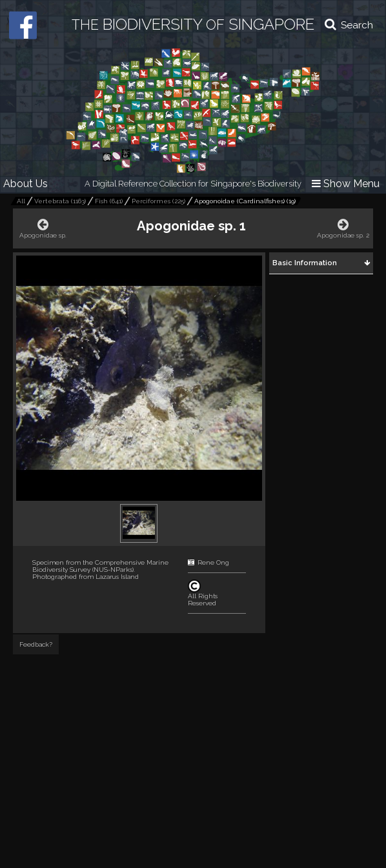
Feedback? (36, 644)
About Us (25, 184)
